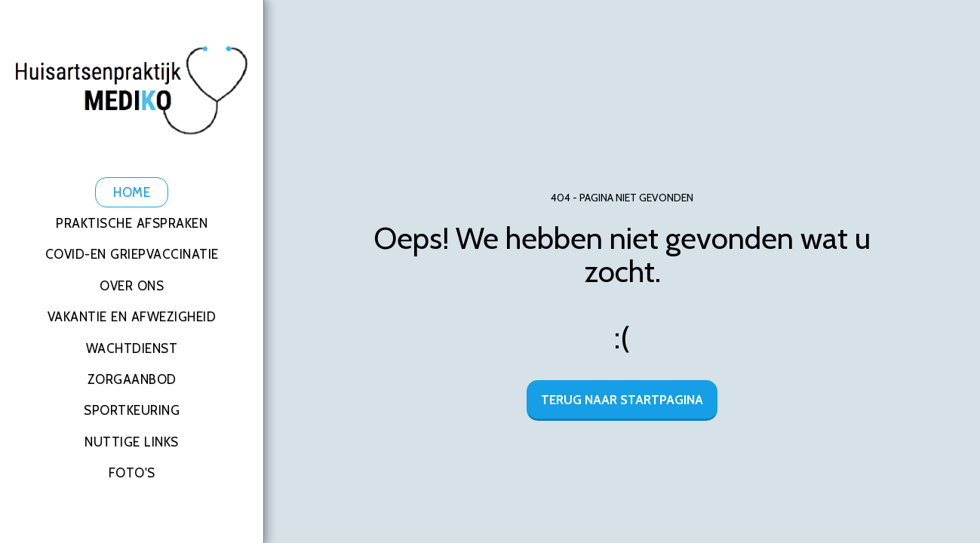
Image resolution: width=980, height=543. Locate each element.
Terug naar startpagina (622, 400)
